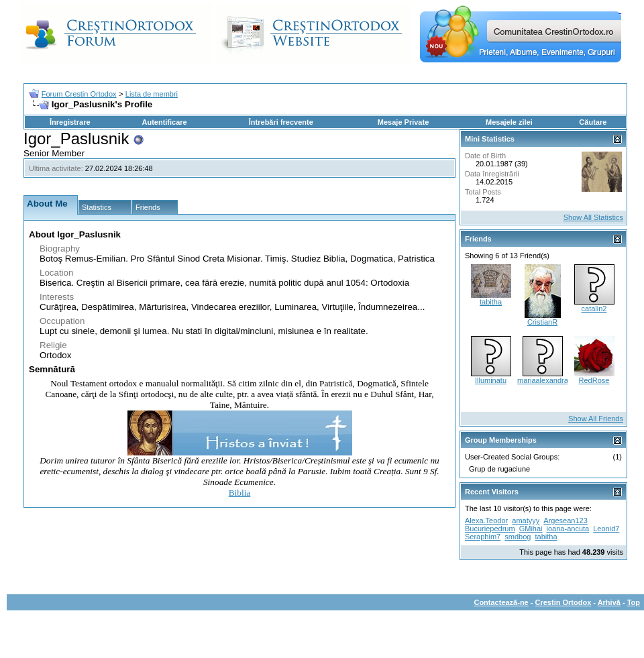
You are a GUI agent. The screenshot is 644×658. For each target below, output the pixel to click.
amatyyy (526, 520)
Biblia (240, 493)
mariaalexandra (543, 380)
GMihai (531, 529)
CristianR (542, 322)
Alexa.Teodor (486, 520)
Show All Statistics (593, 217)
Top (634, 602)
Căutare (593, 122)
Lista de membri (152, 94)
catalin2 (594, 309)
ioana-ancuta (568, 529)
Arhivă (609, 602)
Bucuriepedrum (490, 529)
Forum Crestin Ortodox (79, 94)
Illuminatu (491, 380)
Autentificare (164, 122)
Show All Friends (596, 419)
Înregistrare (70, 122)
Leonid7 (606, 529)
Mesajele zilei (509, 122)
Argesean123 (565, 520)
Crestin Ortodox (563, 602)
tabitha (491, 302)
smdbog (518, 537)
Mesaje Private (403, 122)
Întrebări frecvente (281, 122)
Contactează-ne (501, 602)
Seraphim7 (483, 537)
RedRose (594, 380)
